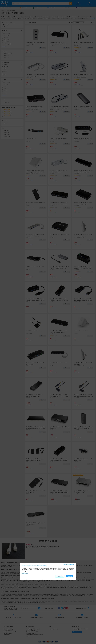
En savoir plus (25, 573)
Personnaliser (60, 576)
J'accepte (70, 576)
